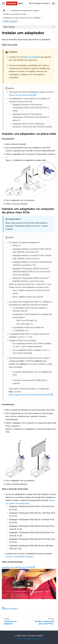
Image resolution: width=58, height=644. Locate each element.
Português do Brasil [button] (39, 3)
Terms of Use (35, 639)
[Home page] (4, 11)
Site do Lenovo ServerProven (22, 95)
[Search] (54, 3)
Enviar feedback (10, 609)
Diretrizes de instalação (31, 57)
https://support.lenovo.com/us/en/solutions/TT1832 (31, 395)
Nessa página (9, 27)
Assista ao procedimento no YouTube (18, 567)
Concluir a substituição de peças (19, 557)
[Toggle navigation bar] (4, 3)
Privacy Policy (23, 639)
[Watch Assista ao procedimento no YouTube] (29, 584)
